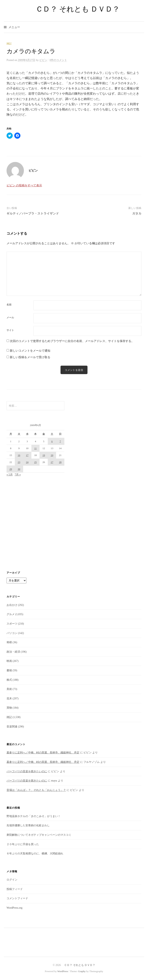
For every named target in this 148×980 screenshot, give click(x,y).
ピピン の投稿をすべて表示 (24, 185)
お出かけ (12, 605)
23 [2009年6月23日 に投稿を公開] (19, 462)
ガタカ (137, 213)
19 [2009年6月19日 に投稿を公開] (44, 455)
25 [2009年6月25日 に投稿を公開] (35, 462)
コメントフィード (17, 898)
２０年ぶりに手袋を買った (23, 844)
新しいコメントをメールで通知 (30, 351)
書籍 (9, 670)
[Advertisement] (74, 524)
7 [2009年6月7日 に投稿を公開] (60, 441)
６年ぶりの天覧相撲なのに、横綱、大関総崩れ (35, 854)
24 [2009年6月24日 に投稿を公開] (27, 462)
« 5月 (10, 475)
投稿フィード (15, 889)
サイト (10, 330)
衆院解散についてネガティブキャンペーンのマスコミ (39, 835)
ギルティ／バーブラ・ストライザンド (33, 213)
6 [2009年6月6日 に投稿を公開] (52, 441)
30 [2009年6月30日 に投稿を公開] (19, 469)
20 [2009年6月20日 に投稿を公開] (52, 455)
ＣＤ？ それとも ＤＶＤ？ (74, 9)
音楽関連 (12, 727)
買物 (9, 708)
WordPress (63, 971)
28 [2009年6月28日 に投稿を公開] (60, 462)
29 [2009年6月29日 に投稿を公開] (11, 469)
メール (10, 317)
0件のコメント (58, 60)
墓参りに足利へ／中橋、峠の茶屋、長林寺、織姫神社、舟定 (43, 753)
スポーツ (12, 624)
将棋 (9, 642)
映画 (9, 661)
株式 (9, 680)
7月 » (18, 475)
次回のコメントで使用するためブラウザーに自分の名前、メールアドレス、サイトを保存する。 (72, 341)
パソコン (12, 633)
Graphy (82, 971)
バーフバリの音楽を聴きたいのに (27, 771)
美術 (9, 689)
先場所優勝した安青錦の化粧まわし (28, 825)
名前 (9, 305)
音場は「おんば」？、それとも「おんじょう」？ (36, 790)
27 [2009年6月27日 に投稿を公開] (52, 462)
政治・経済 (13, 652)
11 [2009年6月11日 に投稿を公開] (36, 448)
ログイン (12, 880)
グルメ (11, 614)
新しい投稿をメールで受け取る (30, 357)
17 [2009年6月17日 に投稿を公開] (27, 455)
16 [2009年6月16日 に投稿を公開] (19, 455)
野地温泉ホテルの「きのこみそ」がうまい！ (34, 816)
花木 (9, 699)
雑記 (9, 44)
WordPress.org (14, 908)
